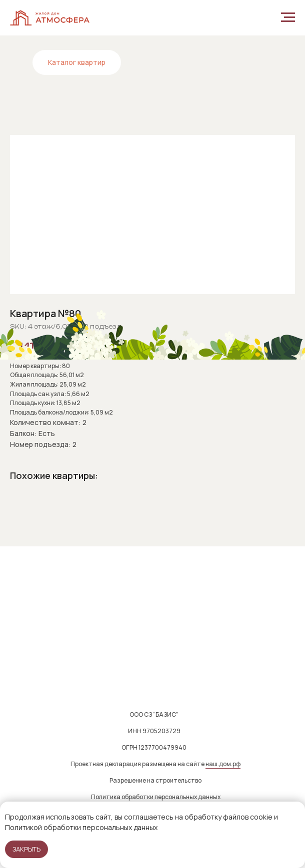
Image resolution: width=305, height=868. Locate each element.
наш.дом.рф (223, 764)
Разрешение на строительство (155, 780)
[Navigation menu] (288, 17)
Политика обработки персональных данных (156, 797)
